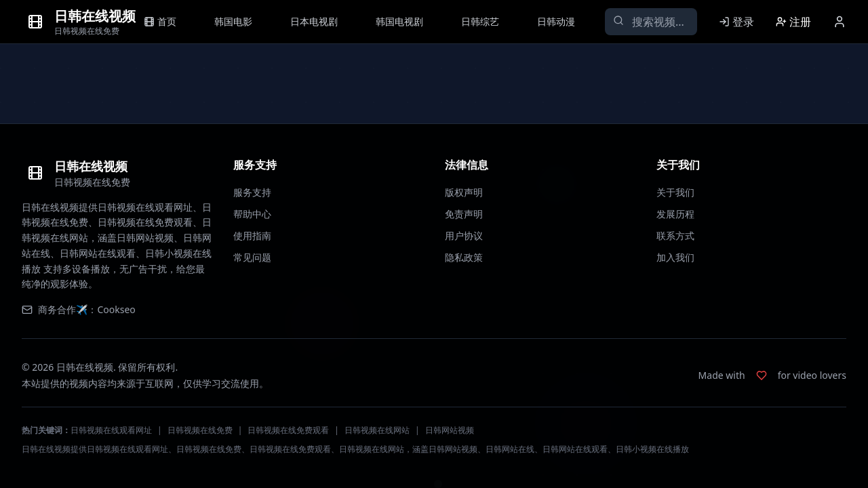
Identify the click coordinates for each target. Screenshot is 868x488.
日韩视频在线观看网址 (111, 430)
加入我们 (675, 257)
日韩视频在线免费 (200, 430)
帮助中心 (252, 214)
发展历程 (675, 214)
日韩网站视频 (450, 430)
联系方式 (675, 236)
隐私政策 (464, 257)
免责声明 (464, 214)
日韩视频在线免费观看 (288, 430)
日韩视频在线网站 (377, 430)
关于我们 (675, 192)
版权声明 (464, 192)
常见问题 (252, 257)
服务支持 (252, 192)
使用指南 (252, 236)
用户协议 (464, 236)
